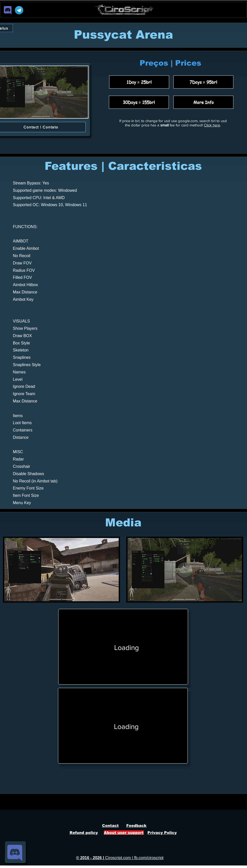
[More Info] (203, 102)
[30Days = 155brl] (139, 102)
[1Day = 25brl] (139, 82)
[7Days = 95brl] (203, 82)
